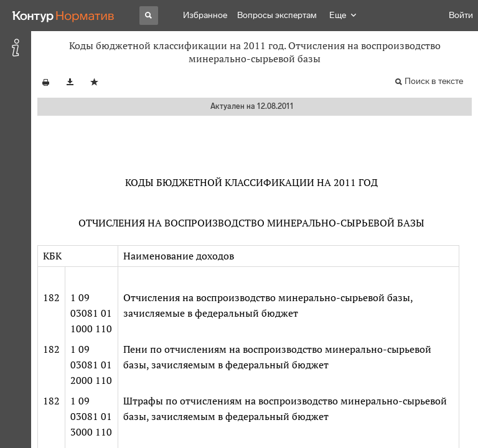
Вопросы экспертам (277, 15)
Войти (461, 15)
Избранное (205, 15)
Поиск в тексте (434, 81)
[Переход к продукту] (63, 16)
